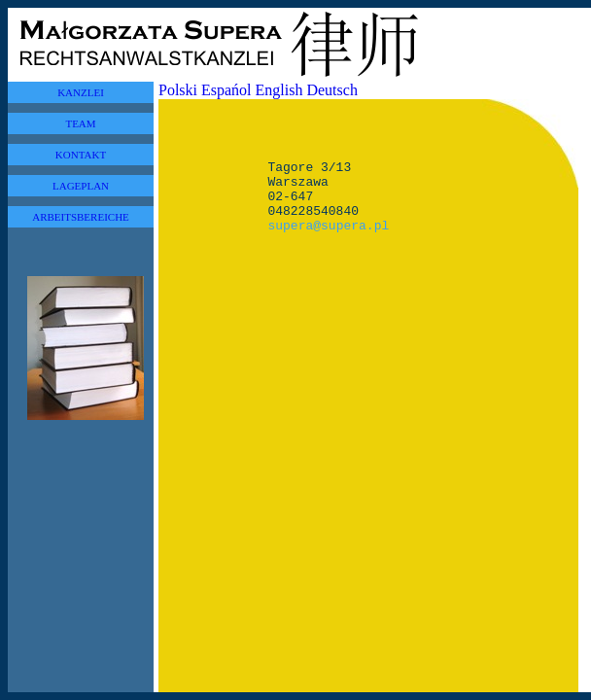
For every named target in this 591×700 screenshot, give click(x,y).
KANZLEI (81, 92)
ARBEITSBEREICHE (81, 217)
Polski (178, 90)
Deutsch (331, 90)
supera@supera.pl (328, 239)
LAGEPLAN (81, 186)
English (279, 90)
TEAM (80, 123)
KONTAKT (81, 155)
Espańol (226, 90)
